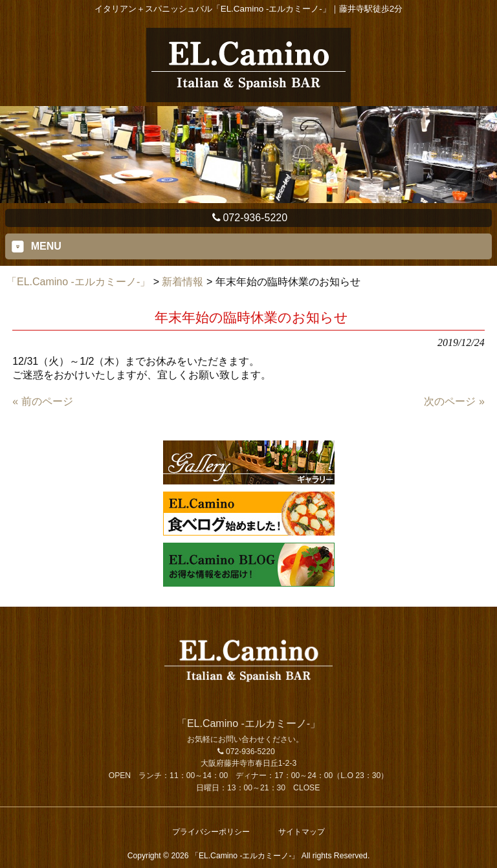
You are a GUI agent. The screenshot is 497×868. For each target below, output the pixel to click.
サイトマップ (302, 832)
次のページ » (454, 401)
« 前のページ (42, 401)
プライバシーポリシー (211, 832)
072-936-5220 (248, 218)
